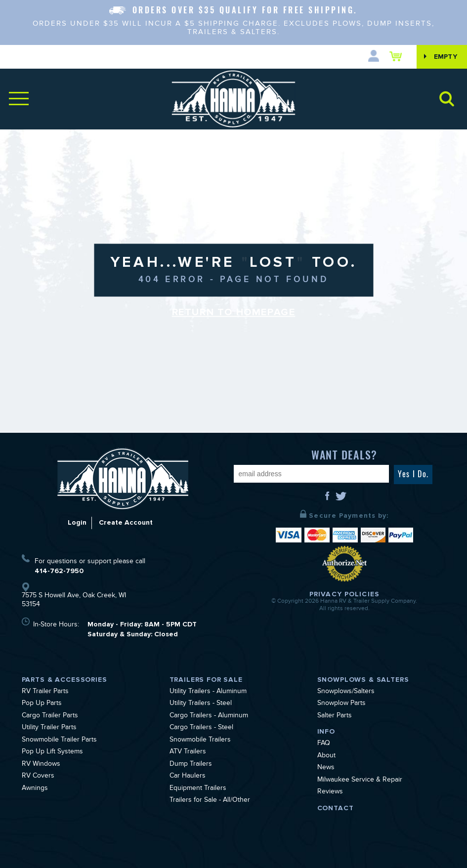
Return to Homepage (234, 312)
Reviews (330, 792)
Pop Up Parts (42, 704)
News (326, 768)
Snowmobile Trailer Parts (59, 741)
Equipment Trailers (198, 789)
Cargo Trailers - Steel (201, 728)
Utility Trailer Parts (49, 728)
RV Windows (41, 765)
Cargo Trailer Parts (50, 716)
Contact (336, 808)
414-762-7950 (59, 571)
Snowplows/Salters (346, 692)
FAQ (324, 744)
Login (77, 522)
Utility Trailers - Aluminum (208, 692)
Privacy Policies (344, 594)
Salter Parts (335, 716)
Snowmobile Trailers (200, 741)
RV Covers (38, 777)
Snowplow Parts (341, 704)
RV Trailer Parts (45, 692)
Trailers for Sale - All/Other (210, 801)
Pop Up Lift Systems (52, 752)
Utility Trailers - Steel (201, 704)
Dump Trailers (191, 765)
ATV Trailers (188, 752)
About (326, 756)
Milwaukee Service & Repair (360, 781)
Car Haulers (188, 777)
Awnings (35, 789)
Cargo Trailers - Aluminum (209, 716)
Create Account (126, 522)
